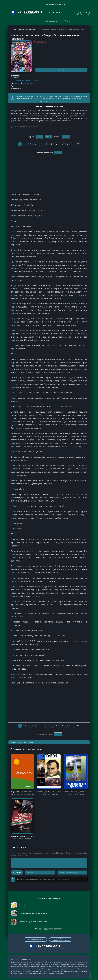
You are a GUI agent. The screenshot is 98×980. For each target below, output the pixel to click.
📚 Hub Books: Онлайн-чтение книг (24, 29)
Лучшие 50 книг (53, 13)
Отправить (17, 872)
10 (67, 144)
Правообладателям (35, 939)
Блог (68, 21)
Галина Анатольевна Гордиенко (27, 80)
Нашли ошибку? (41, 41)
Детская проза (28, 83)
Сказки (39, 29)
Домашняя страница (56, 4)
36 (78, 144)
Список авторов (54, 21)
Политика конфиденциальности (61, 939)
